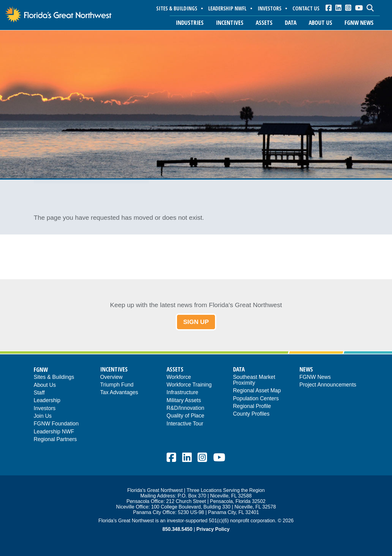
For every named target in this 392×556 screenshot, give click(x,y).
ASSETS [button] (264, 23)
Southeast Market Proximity (254, 380)
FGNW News (315, 377)
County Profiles (251, 414)
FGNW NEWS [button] (359, 23)
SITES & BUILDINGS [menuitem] (177, 8)
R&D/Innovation (185, 408)
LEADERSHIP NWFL (227, 8)
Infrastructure (183, 393)
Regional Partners (55, 440)
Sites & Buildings (54, 377)
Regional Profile (252, 407)
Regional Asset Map (257, 391)
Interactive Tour (185, 424)
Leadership (47, 401)
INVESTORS (269, 8)
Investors (45, 409)
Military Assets (184, 401)
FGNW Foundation (56, 424)
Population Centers (256, 399)
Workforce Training (189, 385)
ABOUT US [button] (320, 23)
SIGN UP (196, 322)
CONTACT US (306, 8)
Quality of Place (185, 416)
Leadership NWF (54, 432)
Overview (111, 377)
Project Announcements (328, 385)
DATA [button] (291, 23)
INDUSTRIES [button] (190, 23)
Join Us (43, 416)
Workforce (179, 377)
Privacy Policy (213, 529)
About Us (45, 385)
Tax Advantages (119, 393)
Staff (39, 393)
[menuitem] (329, 8)
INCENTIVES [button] (230, 23)
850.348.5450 (177, 529)
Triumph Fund (117, 385)
